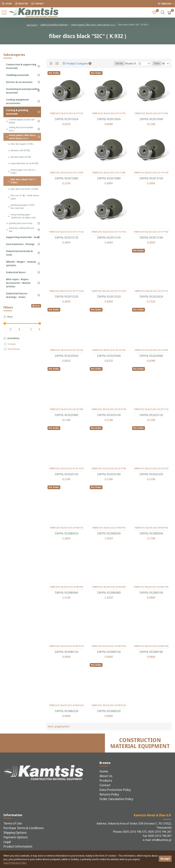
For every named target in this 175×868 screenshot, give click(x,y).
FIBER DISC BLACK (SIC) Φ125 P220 (151, 468)
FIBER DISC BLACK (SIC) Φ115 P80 (109, 173)
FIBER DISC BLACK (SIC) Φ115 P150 (109, 232)
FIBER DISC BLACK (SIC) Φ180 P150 (109, 646)
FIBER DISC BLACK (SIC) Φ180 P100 (151, 587)
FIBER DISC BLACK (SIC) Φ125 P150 (66, 468)
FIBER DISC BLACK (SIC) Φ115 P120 (66, 232)
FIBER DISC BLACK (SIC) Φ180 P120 (66, 646)
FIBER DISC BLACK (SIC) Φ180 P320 (109, 705)
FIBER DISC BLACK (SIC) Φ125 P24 (151, 291)
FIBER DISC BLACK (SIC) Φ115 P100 (151, 173)
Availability (13, 338)
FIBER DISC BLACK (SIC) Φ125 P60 (151, 350)
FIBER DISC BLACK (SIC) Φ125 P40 (109, 350)
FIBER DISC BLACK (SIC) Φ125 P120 (151, 409)
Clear (37, 306)
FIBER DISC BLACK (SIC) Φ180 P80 (109, 587)
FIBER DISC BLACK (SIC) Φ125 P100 (109, 409)
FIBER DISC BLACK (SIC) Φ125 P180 (109, 468)
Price (10, 317)
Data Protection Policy (15, 863)
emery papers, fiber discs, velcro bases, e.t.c (93, 25)
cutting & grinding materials (54, 25)
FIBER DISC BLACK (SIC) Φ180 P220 (66, 705)
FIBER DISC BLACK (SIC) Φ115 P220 (66, 291)
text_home (32, 25)
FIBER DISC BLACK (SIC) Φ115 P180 (151, 232)
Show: (157, 63)
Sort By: (119, 63)
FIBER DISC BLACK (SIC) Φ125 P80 (66, 409)
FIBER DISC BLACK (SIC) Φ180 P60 (66, 587)
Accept (165, 859)
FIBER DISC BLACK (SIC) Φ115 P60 (66, 173)
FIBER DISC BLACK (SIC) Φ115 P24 (66, 113)
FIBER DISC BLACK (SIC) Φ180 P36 (109, 528)
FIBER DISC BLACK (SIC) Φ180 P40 (151, 528)
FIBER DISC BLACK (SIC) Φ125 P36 (66, 350)
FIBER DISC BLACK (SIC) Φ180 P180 (151, 646)
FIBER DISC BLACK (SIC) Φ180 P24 (66, 528)
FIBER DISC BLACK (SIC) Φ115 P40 (151, 113)
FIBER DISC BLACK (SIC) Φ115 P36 (109, 113)
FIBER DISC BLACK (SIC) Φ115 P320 (109, 291)
